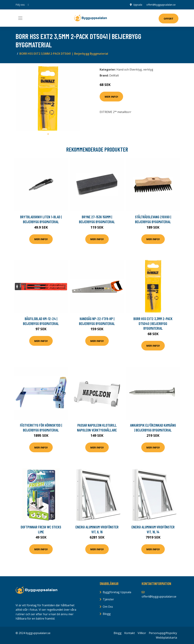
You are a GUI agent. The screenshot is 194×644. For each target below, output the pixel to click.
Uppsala (138, 5)
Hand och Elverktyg (129, 69)
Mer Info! (111, 97)
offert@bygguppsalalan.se (161, 5)
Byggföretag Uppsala (117, 592)
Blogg (107, 614)
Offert (169, 19)
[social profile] (28, 5)
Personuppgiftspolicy (163, 633)
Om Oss (108, 607)
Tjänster (108, 599)
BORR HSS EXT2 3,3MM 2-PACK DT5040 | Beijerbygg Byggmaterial (153, 323)
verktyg (148, 69)
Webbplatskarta (166, 638)
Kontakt (130, 633)
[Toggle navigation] (20, 18)
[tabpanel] (48, 98)
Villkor (142, 633)
